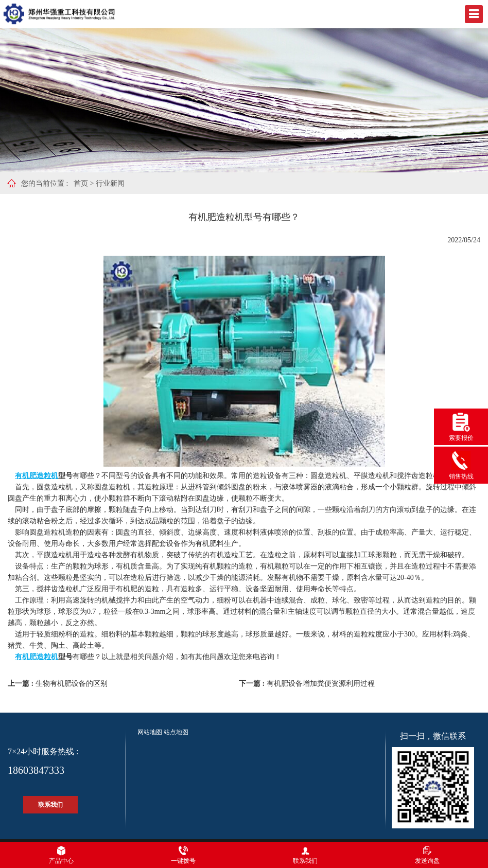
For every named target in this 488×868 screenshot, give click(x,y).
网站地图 (150, 732)
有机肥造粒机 (37, 476)
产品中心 (61, 855)
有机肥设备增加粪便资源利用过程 (321, 684)
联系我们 (50, 805)
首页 (81, 183)
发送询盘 (427, 855)
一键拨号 (183, 855)
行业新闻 (110, 183)
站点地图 (176, 732)
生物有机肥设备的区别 (72, 684)
